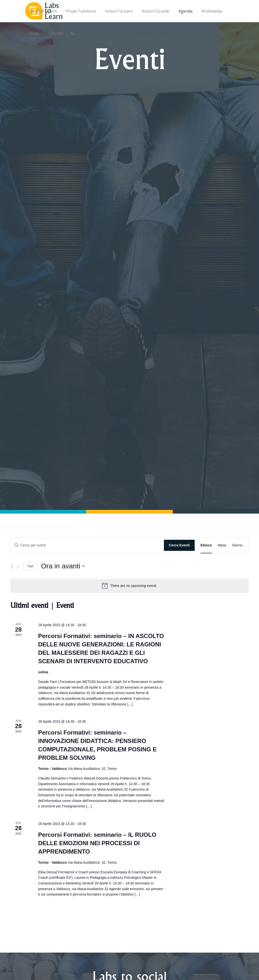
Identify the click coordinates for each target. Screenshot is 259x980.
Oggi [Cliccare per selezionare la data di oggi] (30, 566)
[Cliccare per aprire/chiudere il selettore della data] (63, 566)
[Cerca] (73, 33)
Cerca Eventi (179, 545)
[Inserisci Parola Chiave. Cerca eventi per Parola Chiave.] (87, 545)
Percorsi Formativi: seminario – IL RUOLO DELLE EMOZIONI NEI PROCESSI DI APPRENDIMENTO (97, 843)
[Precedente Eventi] (12, 567)
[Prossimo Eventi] (18, 567)
